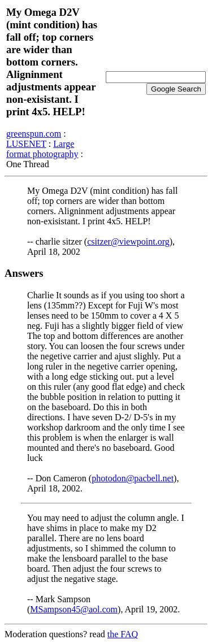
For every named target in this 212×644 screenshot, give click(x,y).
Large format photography (42, 149)
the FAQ (123, 634)
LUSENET (26, 144)
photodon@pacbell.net (133, 478)
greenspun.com (34, 134)
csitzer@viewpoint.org (128, 241)
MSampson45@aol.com (74, 609)
